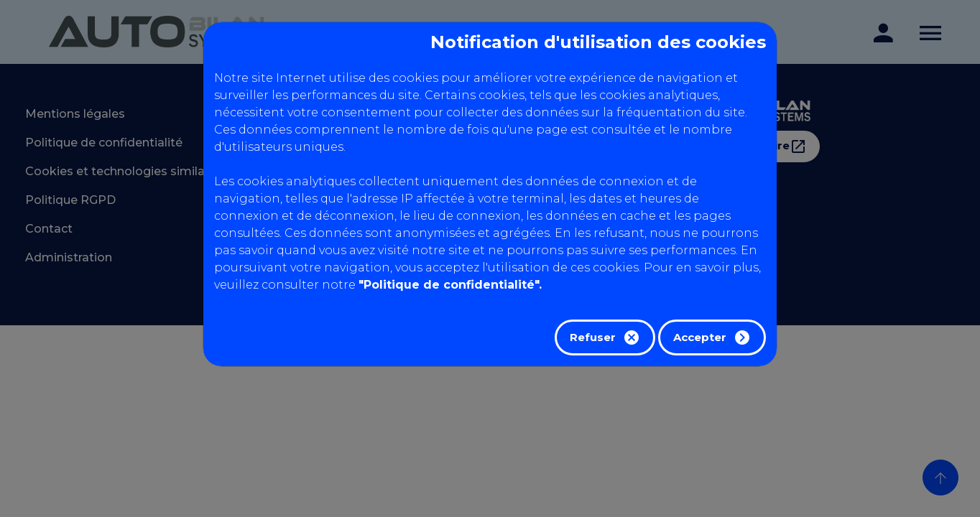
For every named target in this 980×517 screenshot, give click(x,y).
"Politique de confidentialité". (450, 285)
